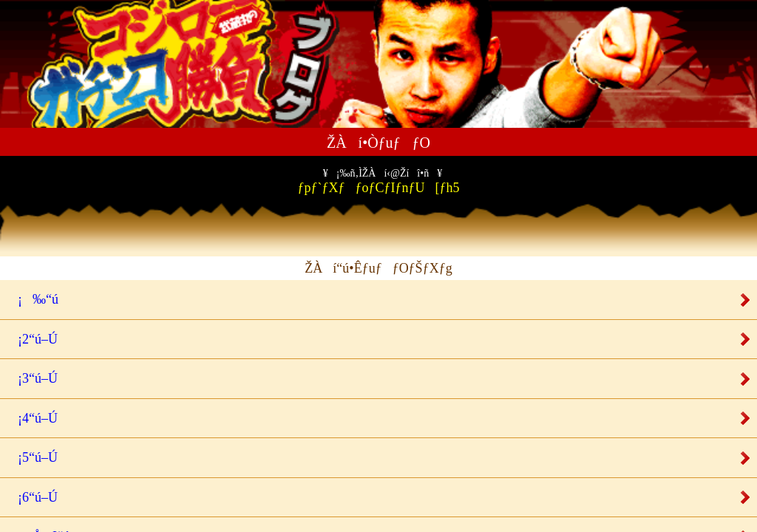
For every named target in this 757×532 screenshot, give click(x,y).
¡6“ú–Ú (33, 497)
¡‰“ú (33, 299)
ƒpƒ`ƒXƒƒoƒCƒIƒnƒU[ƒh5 (379, 182)
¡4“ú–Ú (33, 418)
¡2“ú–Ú (33, 339)
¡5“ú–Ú (33, 457)
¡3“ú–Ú (33, 378)
